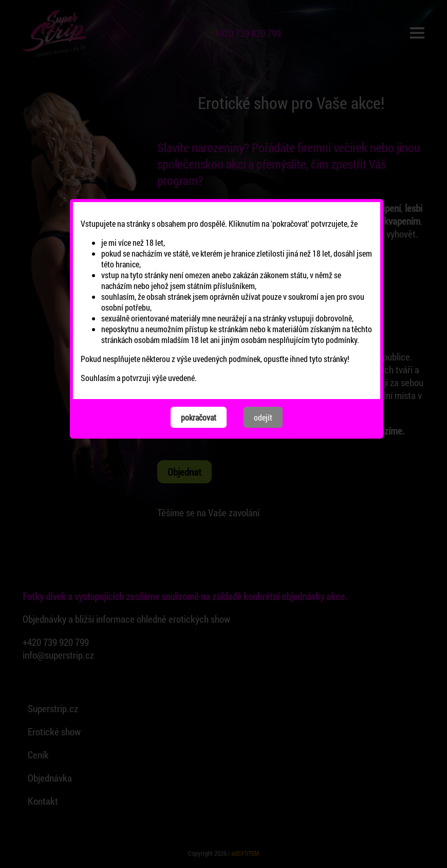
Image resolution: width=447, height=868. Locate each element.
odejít (263, 359)
